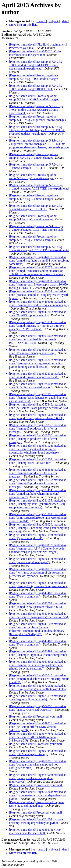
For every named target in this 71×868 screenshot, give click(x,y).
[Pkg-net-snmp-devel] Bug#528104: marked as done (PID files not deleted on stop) (38, 386)
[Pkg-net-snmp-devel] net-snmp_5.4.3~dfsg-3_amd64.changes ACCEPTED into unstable (37, 228)
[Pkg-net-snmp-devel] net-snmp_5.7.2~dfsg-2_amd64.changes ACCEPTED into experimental (39, 248)
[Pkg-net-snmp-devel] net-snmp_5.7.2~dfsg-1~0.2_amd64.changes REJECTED (36, 87)
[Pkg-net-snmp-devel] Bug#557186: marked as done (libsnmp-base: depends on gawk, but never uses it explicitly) (39, 398)
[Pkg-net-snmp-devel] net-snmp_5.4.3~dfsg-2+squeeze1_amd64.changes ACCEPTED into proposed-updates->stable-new (37, 130)
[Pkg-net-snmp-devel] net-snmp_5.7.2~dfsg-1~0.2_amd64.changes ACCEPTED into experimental (36, 110)
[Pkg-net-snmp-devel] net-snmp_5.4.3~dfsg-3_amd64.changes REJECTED (36, 207)
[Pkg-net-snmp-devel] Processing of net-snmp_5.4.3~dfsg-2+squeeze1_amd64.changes (38, 118)
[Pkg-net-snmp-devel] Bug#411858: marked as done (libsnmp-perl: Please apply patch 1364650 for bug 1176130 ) (38, 284)
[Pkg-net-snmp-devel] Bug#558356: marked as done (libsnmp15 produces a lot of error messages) (38, 428)
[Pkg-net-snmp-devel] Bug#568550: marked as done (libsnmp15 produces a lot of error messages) (38, 439)
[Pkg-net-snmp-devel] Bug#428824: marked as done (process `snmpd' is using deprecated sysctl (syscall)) (38, 295)
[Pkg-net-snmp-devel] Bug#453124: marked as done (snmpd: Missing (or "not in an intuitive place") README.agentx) (38, 326)
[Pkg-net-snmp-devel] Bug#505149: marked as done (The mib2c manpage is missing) (38, 351)
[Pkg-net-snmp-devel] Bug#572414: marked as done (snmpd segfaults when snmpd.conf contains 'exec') (38, 494)
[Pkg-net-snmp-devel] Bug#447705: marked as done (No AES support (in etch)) (38, 314)
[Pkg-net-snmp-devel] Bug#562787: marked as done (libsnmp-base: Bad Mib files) (38, 461)
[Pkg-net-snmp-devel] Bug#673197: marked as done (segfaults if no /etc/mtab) (38, 698)
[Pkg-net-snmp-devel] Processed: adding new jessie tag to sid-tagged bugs (37, 804)
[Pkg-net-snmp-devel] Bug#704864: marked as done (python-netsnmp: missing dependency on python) (38, 795)
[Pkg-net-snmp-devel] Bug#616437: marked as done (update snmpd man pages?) (38, 560)
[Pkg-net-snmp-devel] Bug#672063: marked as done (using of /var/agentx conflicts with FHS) (38, 687)
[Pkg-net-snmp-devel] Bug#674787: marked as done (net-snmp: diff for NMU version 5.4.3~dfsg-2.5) (38, 737)
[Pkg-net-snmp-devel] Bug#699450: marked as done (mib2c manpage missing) (38, 752)
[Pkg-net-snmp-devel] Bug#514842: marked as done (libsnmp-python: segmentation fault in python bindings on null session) (38, 363)
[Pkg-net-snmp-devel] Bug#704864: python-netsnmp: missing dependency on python (36, 821)
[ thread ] (41, 21)
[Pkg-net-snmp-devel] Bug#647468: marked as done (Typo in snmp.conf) (38, 595)
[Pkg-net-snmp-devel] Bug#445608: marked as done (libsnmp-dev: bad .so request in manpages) (39, 303)
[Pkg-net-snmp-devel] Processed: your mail (36, 716)
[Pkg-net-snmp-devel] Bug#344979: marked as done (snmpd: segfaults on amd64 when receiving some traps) (39, 260)
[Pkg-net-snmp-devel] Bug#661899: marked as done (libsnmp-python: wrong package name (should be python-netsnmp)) (38, 665)
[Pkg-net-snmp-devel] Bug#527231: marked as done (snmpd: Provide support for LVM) (38, 375)
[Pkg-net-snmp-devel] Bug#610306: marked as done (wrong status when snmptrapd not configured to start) (38, 764)
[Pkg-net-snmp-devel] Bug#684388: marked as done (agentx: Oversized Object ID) (38, 708)
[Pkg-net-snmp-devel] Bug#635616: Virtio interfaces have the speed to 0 (35, 53)
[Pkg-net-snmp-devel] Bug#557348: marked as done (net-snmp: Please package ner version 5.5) (39, 406)
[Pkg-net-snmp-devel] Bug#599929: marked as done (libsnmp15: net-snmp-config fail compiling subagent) (39, 528)
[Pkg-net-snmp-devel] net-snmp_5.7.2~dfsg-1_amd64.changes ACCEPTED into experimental (39, 187)
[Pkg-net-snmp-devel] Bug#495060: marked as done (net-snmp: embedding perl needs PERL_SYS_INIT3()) (38, 339)
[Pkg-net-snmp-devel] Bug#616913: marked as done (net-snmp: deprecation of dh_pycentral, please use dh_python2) (38, 572)
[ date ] (65, 21)
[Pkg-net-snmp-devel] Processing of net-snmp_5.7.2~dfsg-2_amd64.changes (34, 238)
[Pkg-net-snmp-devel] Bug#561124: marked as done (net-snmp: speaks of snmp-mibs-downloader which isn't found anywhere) (37, 449)
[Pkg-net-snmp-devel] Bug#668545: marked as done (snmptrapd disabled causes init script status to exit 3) (39, 679)
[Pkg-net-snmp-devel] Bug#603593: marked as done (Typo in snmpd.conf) (38, 536)
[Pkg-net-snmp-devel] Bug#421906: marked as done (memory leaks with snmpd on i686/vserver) (38, 778)
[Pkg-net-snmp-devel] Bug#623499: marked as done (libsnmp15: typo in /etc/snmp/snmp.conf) (38, 584)
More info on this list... (24, 25)
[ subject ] (54, 21)
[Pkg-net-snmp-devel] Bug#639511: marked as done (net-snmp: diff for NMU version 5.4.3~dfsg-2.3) (37, 727)
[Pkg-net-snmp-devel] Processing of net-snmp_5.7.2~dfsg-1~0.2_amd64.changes (34, 77)
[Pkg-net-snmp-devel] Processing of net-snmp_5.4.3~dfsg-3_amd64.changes (34, 197)
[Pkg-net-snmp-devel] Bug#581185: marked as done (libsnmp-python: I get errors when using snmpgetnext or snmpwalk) (37, 504)
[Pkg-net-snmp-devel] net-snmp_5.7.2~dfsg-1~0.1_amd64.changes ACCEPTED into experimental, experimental (36, 65)
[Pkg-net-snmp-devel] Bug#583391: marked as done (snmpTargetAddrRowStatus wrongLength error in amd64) (38, 518)
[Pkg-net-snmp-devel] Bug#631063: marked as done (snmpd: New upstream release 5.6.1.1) (38, 416)
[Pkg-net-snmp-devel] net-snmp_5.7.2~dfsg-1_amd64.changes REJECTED (36, 166)
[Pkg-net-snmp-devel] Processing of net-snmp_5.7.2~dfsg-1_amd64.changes (34, 156)
